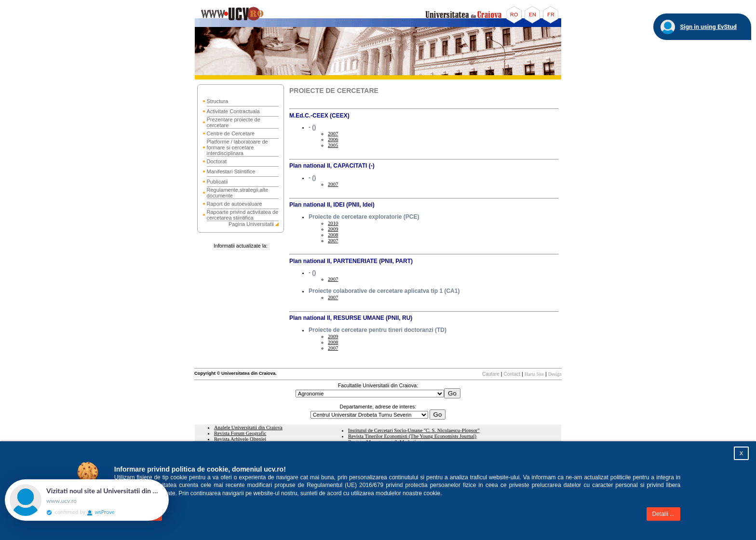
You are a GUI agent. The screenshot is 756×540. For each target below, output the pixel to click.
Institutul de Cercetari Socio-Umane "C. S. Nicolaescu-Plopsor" (414, 430)
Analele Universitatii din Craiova (248, 428)
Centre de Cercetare (231, 133)
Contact (512, 374)
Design (555, 374)
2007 (333, 134)
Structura (218, 101)
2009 (333, 229)
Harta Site (534, 374)
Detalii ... (664, 514)
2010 (333, 223)
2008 (333, 235)
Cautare (491, 374)
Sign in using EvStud (708, 27)
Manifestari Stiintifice (231, 171)
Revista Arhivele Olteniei (240, 439)
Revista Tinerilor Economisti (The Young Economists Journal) (412, 436)
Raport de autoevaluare (235, 204)
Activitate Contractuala (233, 111)
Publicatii (217, 182)
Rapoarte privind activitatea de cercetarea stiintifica (243, 215)
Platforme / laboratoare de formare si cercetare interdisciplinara (237, 147)
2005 (333, 145)
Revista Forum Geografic (240, 433)
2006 (333, 139)
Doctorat (217, 161)
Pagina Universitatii (251, 224)
